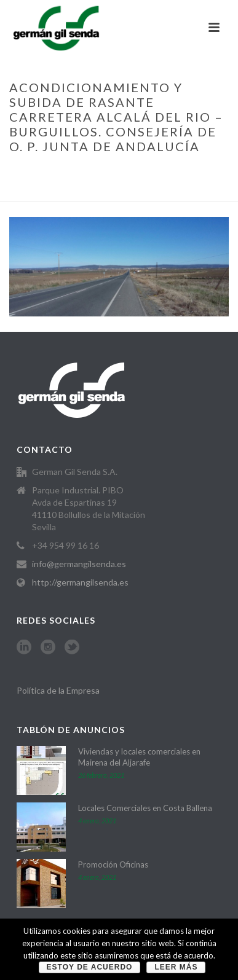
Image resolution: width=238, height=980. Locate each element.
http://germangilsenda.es (80, 582)
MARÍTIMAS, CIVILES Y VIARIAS (131, 172)
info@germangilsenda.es (79, 564)
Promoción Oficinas (113, 864)
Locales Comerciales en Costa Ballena (145, 808)
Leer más (176, 967)
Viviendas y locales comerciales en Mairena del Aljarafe (139, 757)
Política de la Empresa (58, 690)
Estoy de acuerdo (90, 967)
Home (58, 172)
